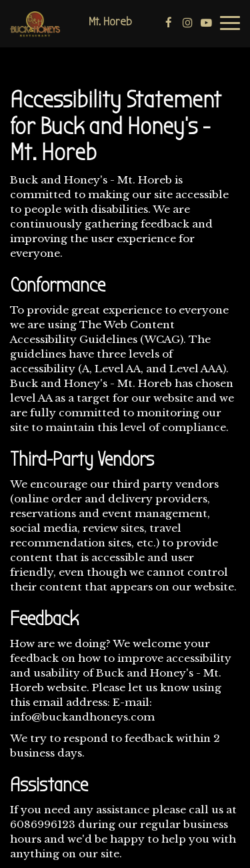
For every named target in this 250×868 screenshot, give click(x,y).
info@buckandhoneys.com (82, 717)
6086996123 (43, 824)
